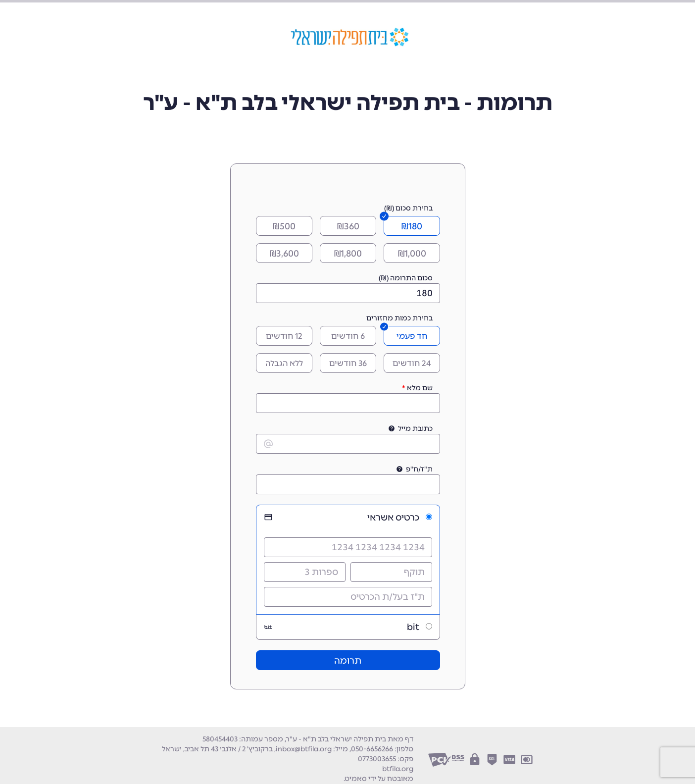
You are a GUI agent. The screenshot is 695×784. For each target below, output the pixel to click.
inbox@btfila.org (304, 749)
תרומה (348, 661)
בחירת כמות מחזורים (399, 318)
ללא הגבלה (284, 363)
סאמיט (356, 779)
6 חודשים (348, 336)
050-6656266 (372, 749)
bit (413, 627)
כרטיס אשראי (393, 518)
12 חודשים (284, 336)
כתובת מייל (415, 429)
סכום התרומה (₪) (406, 278)
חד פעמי (412, 336)
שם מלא (420, 388)
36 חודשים (348, 363)
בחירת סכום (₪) (408, 208)
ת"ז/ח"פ (419, 469)
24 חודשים (412, 363)
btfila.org (398, 769)
